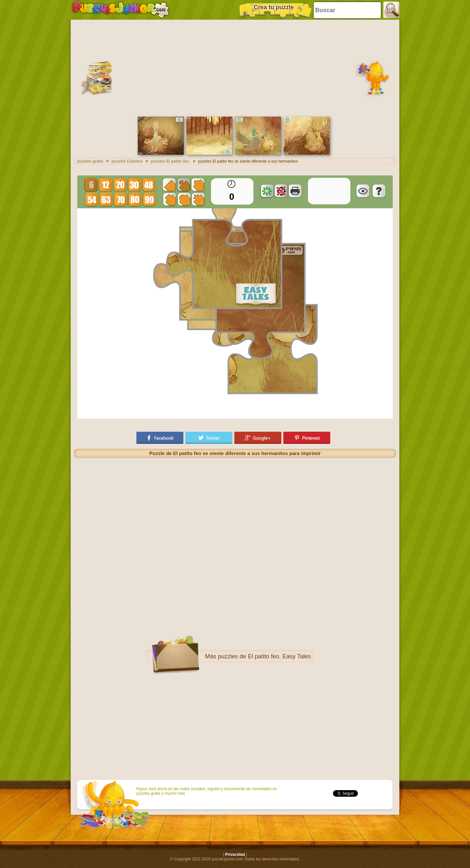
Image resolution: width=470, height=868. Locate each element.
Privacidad (235, 855)
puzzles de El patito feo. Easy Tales (264, 656)
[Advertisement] (235, 67)
